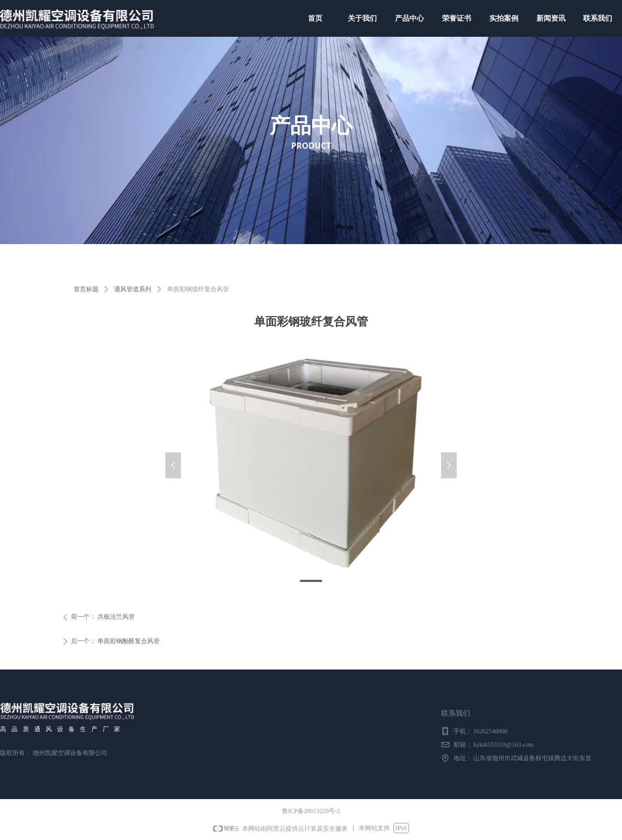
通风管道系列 (133, 289)
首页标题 (86, 289)
